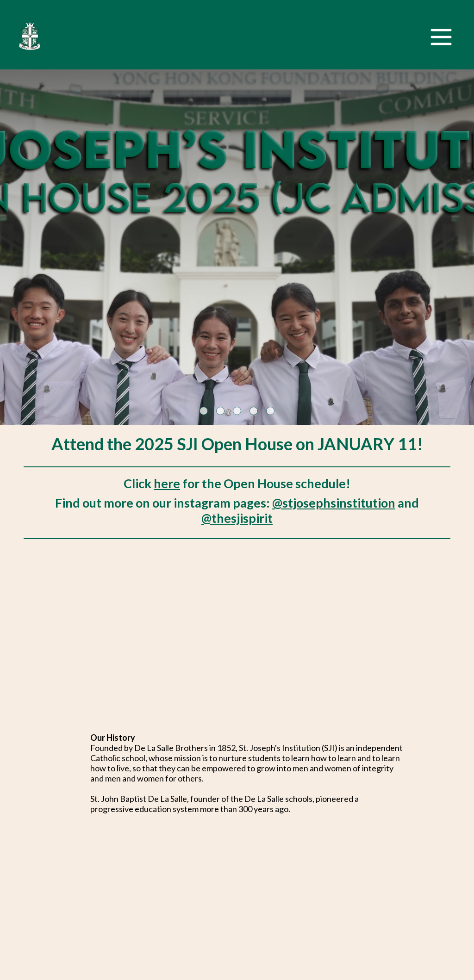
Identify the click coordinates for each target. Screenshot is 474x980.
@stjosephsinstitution (334, 503)
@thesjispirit (237, 518)
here (167, 483)
